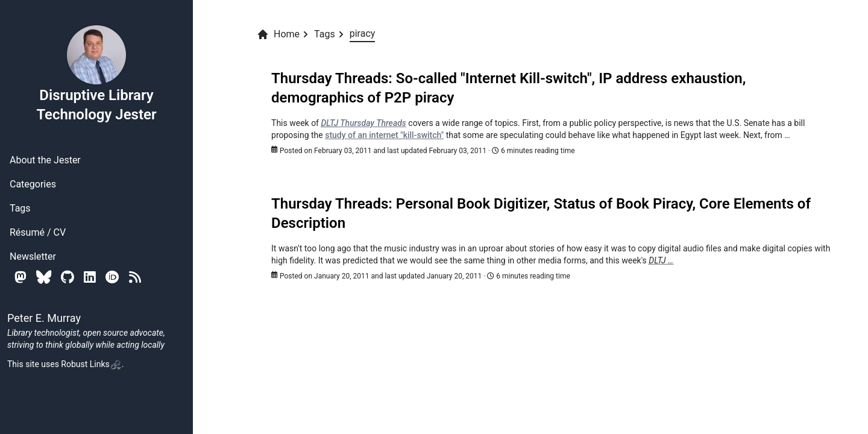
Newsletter (33, 256)
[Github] (68, 277)
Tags (20, 208)
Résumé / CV (38, 232)
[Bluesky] (44, 277)
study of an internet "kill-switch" (384, 135)
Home (278, 34)
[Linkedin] (90, 277)
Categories (33, 184)
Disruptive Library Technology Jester (96, 74)
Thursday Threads (363, 123)
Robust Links (91, 364)
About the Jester (45, 160)
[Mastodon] (20, 277)
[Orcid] (112, 277)
